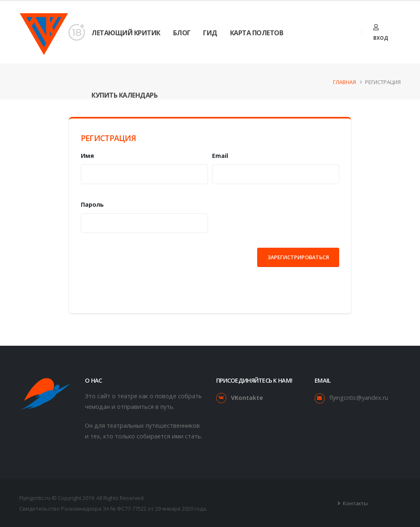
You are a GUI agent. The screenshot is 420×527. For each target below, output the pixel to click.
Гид (210, 33)
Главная (345, 82)
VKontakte (247, 398)
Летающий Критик (126, 33)
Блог (182, 33)
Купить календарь (124, 95)
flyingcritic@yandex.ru (359, 398)
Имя (87, 156)
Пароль (92, 204)
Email (220, 156)
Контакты (355, 503)
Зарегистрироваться (298, 257)
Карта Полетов (257, 33)
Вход (381, 33)
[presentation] (143, 264)
